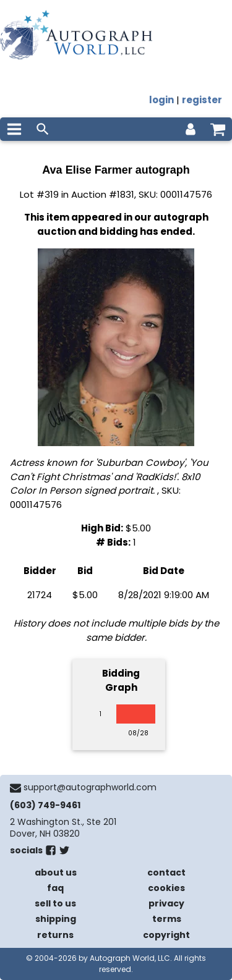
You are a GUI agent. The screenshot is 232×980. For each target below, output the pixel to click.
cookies (166, 888)
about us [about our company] (56, 872)
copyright (166, 935)
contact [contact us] (166, 872)
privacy (166, 903)
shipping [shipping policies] (56, 919)
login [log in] (161, 100)
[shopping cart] (218, 129)
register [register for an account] (202, 100)
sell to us (55, 903)
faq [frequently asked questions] (55, 888)
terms (167, 919)
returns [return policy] (55, 935)
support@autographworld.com (90, 787)
